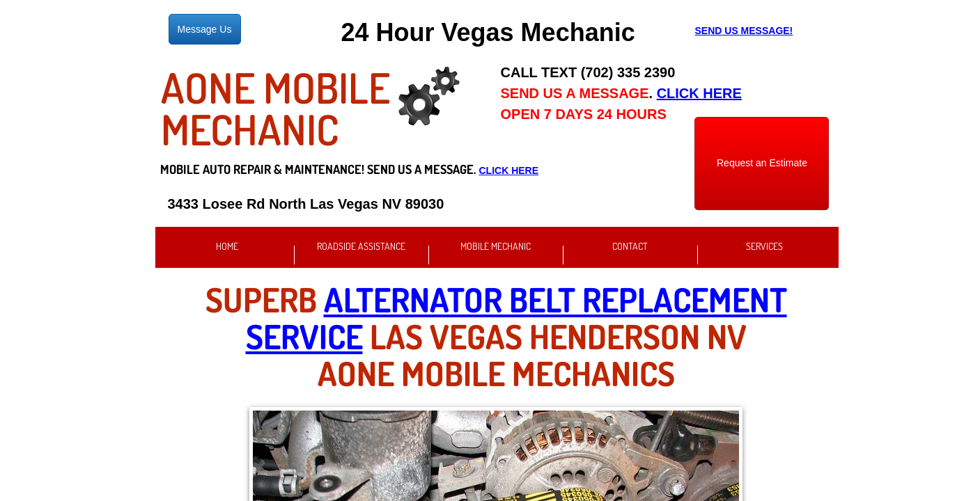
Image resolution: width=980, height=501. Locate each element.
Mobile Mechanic (496, 246)
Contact (630, 246)
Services (764, 246)
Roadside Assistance (361, 246)
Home (227, 246)
